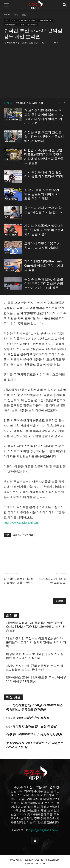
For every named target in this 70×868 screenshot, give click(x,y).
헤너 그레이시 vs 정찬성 (33, 718)
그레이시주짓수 (45, 20)
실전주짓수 (32, 24)
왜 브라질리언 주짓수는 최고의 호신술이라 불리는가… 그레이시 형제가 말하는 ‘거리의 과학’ (36, 642)
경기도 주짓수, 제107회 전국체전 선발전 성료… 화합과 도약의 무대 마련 (35, 668)
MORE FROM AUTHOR (30, 103)
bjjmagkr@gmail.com (43, 830)
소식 (16, 14)
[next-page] (64, 103)
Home (7, 14)
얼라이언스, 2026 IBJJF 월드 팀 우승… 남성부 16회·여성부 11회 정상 (36, 679)
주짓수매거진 (13, 43)
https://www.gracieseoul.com (21, 523)
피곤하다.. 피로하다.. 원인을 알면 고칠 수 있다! (18, 581)
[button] (6, 5)
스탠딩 (8, 181)
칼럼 (24, 14)
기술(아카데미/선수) (27, 20)
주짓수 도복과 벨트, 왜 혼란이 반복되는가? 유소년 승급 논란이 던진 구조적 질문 (44, 283)
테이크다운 (10, 270)
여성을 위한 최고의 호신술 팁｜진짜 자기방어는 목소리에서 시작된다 (44, 137)
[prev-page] (59, 103)
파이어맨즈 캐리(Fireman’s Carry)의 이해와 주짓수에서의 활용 (44, 266)
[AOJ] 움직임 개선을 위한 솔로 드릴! (52, 581)
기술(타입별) (10, 24)
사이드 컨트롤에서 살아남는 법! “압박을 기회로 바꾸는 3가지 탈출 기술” (44, 230)
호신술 (21, 24)
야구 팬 (11, 734)
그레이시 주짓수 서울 (23, 535)
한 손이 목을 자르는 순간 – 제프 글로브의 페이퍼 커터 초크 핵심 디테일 (43, 194)
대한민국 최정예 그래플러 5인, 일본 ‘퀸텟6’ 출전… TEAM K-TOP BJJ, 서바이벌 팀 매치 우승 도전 (36, 627)
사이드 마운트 (11, 199)
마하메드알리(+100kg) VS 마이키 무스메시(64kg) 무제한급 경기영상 (34, 707)
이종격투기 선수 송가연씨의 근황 (40, 734)
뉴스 (7, 252)
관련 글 (8, 103)
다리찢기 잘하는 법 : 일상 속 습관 (34, 726)
